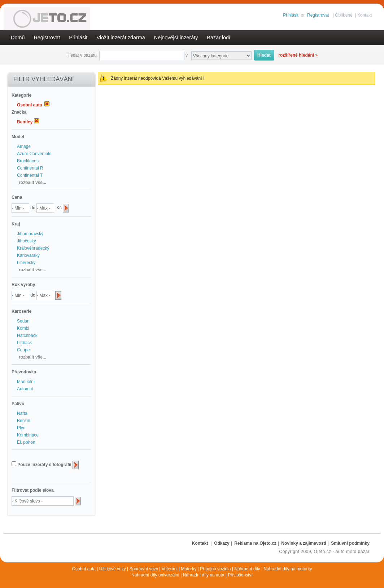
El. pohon (26, 442)
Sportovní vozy (144, 569)
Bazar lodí (219, 38)
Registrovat (318, 15)
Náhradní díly (247, 569)
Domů (18, 38)
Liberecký (26, 263)
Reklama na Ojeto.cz (255, 543)
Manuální (26, 382)
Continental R (30, 168)
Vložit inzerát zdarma (121, 38)
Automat (25, 389)
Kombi (23, 328)
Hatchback (27, 335)
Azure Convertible (34, 154)
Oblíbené (344, 15)
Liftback (24, 343)
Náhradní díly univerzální (155, 575)
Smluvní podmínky (350, 543)
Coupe (23, 350)
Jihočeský (27, 241)
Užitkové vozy (113, 569)
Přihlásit (291, 15)
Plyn (21, 428)
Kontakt (365, 15)
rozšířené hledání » (298, 55)
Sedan (23, 321)
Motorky (189, 569)
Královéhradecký (33, 248)
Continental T (30, 175)
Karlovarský (28, 255)
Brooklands (28, 161)
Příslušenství (240, 575)
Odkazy (222, 543)
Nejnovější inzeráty (176, 38)
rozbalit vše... (32, 183)
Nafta (22, 413)
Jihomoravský (30, 234)
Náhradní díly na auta (204, 575)
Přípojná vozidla (215, 569)
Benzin (24, 421)
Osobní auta (84, 569)
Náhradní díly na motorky (288, 569)
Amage (24, 146)
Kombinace (28, 435)
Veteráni (170, 569)
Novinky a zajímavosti (304, 543)
